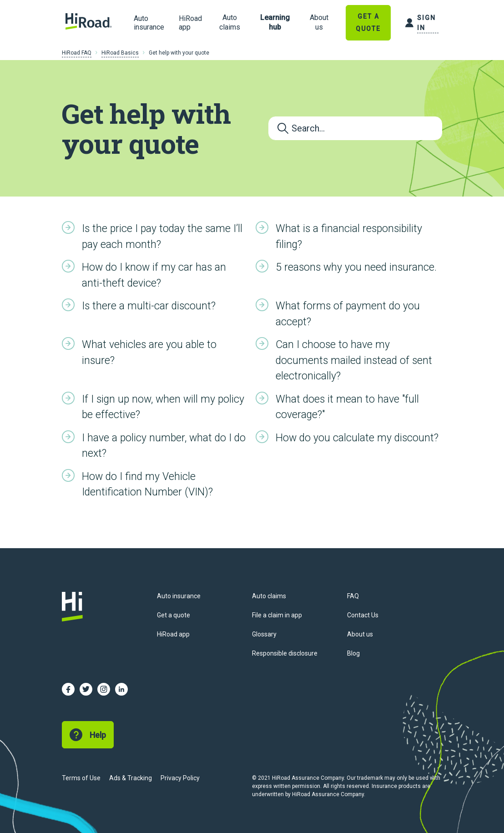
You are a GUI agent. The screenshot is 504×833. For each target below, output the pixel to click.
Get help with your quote (179, 53)
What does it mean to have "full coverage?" (347, 407)
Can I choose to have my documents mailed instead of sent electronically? (354, 360)
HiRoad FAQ (77, 53)
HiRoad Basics (120, 53)
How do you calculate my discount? (357, 438)
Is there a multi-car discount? (149, 306)
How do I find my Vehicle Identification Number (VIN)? (147, 485)
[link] (230, 23)
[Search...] (355, 128)
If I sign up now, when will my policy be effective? (163, 407)
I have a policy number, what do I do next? (164, 446)
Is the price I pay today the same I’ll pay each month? (162, 237)
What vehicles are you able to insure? (149, 353)
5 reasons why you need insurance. (356, 267)
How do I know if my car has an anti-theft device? (154, 275)
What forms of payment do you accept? (348, 314)
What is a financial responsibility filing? (349, 237)
